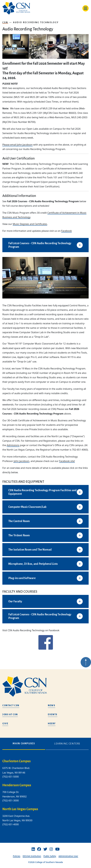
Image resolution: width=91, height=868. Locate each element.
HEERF (52, 724)
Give (5, 724)
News (52, 705)
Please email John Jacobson (17, 145)
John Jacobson (21, 461)
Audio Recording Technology (36, 22)
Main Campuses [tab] (24, 744)
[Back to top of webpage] (86, 669)
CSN (5, 22)
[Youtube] (57, 849)
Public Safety (50, 856)
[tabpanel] (45, 795)
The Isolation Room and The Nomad (30, 550)
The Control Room (19, 521)
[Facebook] (39, 849)
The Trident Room (19, 535)
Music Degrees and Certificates (30, 224)
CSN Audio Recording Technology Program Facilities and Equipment (42, 492)
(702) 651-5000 (11, 777)
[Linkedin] (33, 849)
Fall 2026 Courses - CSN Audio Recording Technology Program (40, 245)
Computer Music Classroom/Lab (27, 507)
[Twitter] (45, 849)
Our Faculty (15, 601)
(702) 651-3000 (11, 801)
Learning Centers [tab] (67, 744)
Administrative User (68, 856)
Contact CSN (11, 705)
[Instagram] (51, 849)
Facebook (67, 231)
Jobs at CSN (10, 714)
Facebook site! (67, 461)
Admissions (13, 445)
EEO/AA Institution (32, 856)
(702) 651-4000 (11, 824)
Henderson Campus (17, 785)
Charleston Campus (17, 761)
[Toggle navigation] (86, 8)
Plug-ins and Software (22, 578)
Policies (17, 856)
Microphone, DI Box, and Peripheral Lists (33, 564)
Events (53, 714)
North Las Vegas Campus (20, 809)
